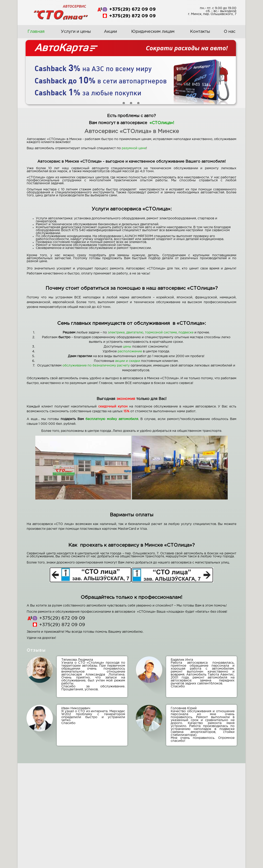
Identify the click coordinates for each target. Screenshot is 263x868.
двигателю (135, 333)
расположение (130, 351)
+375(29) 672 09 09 (132, 9)
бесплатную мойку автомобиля (112, 419)
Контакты (200, 32)
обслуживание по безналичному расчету (96, 366)
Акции (110, 32)
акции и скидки (128, 361)
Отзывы (36, 650)
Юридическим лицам (153, 32)
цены (127, 347)
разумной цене (134, 148)
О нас (230, 32)
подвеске (186, 333)
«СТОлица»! (162, 123)
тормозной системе (161, 333)
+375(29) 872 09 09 (132, 16)
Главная (36, 32)
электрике (116, 333)
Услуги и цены (76, 32)
